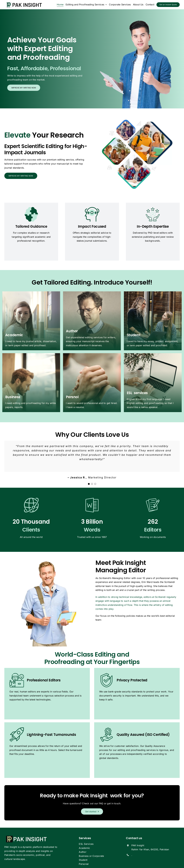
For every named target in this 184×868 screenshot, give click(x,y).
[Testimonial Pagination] (89, 484)
